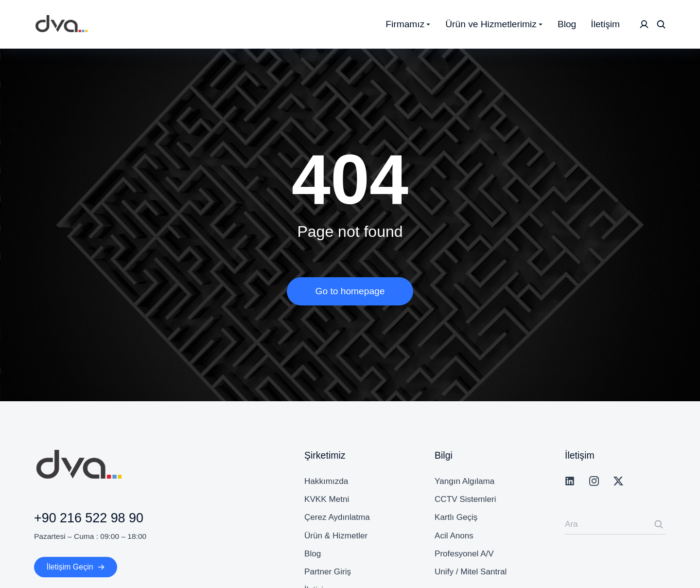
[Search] (659, 524)
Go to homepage (350, 291)
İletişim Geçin (76, 567)
